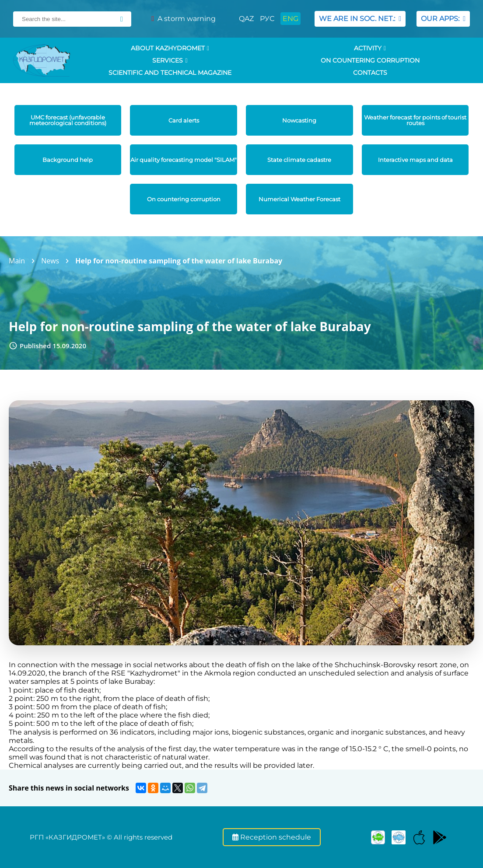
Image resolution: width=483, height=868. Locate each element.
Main (17, 261)
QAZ (246, 19)
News (50, 261)
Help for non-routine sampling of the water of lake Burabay (179, 261)
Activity (370, 48)
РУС (267, 19)
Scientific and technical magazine (170, 73)
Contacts (370, 73)
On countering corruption (370, 60)
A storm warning (184, 19)
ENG (290, 19)
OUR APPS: (443, 19)
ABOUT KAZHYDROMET (170, 48)
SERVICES (170, 60)
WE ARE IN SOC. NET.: (360, 19)
